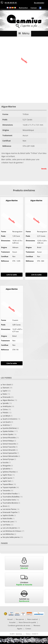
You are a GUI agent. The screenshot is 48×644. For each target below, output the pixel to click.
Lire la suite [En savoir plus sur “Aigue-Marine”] (12, 275)
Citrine (5, 409)
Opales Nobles (8, 431)
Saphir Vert (7, 481)
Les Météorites (8, 534)
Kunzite (5, 462)
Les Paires (6, 525)
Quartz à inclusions (10, 419)
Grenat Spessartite (10, 453)
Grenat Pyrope (8, 459)
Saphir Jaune (7, 478)
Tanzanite (6, 490)
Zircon (5, 506)
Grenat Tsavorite (9, 447)
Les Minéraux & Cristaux (12, 531)
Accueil (10, 619)
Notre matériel (33, 619)
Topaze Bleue (8, 484)
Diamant (6, 388)
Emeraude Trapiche (10, 512)
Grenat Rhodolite (9, 438)
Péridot (5, 413)
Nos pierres (20, 619)
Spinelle (6, 403)
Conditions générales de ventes (19, 625)
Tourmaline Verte (9, 500)
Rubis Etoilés (7, 518)
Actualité (12, 622)
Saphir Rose (7, 475)
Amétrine (6, 425)
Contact (34, 8)
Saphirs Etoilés (8, 515)
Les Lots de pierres (10, 528)
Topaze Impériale (9, 487)
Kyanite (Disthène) (10, 428)
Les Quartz (7, 422)
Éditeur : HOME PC (32, 634)
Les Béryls (6, 416)
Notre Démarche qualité (27, 622)
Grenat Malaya (8, 441)
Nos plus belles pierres (11, 537)
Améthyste (7, 406)
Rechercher (23, 8)
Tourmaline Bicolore (10, 503)
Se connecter (39, 3)
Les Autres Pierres (9, 509)
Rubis (5, 394)
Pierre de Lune (8, 522)
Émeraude (6, 397)
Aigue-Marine (8, 400)
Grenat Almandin (9, 450)
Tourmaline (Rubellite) (11, 497)
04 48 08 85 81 (11, 3)
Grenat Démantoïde (10, 456)
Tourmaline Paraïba (10, 494)
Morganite (7, 466)
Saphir (5, 391)
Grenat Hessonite (9, 444)
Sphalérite (6, 469)
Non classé (7, 385)
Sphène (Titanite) (9, 472)
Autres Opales (8, 434)
